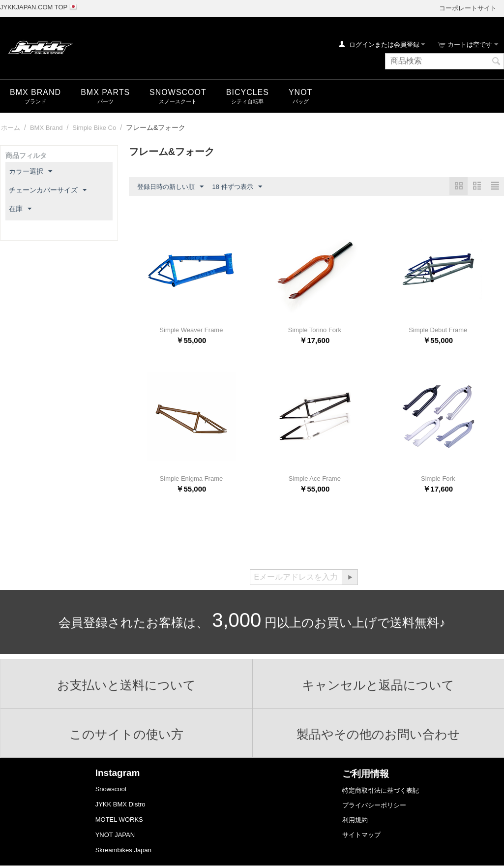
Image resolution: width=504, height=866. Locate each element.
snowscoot (178, 92)
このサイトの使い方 (126, 734)
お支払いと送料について (126, 685)
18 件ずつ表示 (237, 187)
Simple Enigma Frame (192, 479)
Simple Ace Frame (315, 479)
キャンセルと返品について (378, 685)
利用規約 (355, 820)
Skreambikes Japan (123, 850)
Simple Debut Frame (438, 330)
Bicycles (248, 92)
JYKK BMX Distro (120, 804)
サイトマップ (361, 835)
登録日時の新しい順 (170, 187)
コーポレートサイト (468, 8)
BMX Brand (35, 92)
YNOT (300, 92)
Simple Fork (438, 479)
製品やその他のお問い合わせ (378, 734)
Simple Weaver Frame (191, 330)
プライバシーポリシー (374, 805)
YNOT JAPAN (115, 835)
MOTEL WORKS (119, 820)
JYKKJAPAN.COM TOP (34, 7)
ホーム (11, 128)
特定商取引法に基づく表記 (381, 790)
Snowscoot (111, 789)
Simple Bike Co (94, 128)
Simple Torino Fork (315, 330)
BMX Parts (105, 92)
